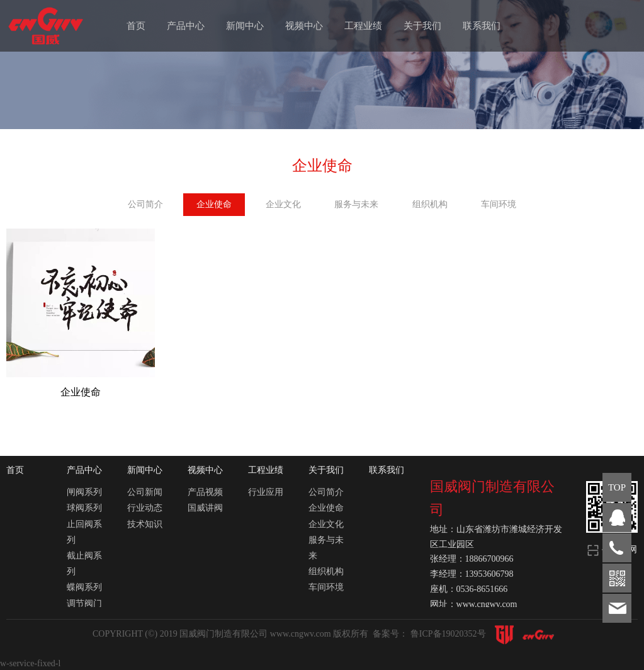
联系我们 (482, 26)
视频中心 (304, 26)
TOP (617, 487)
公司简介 (145, 204)
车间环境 (499, 204)
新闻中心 (245, 26)
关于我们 (422, 26)
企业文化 (283, 204)
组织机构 (430, 204)
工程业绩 (363, 26)
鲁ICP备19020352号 (449, 634)
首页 (136, 26)
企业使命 (214, 204)
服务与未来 (356, 204)
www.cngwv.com (302, 634)
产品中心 (186, 26)
